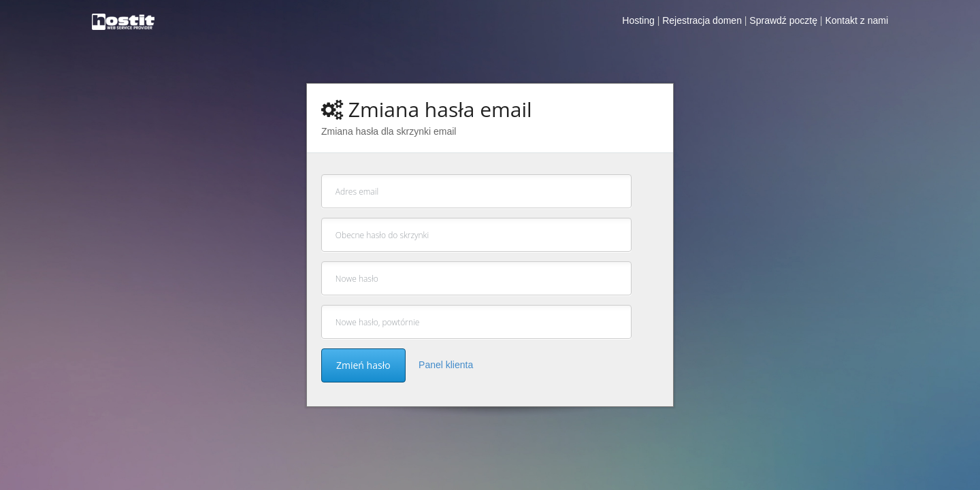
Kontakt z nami (856, 20)
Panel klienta (446, 365)
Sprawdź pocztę (783, 20)
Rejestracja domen (702, 20)
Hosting (638, 20)
